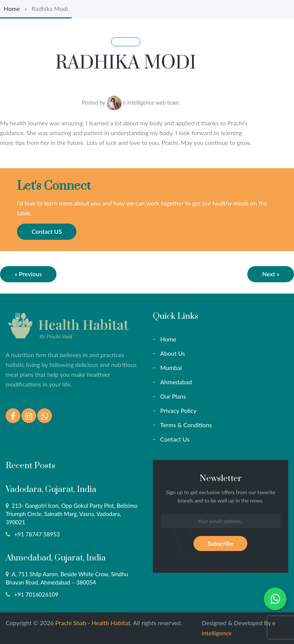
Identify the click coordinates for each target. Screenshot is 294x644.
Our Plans (173, 396)
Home (12, 8)
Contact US (47, 231)
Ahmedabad (176, 382)
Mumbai (171, 368)
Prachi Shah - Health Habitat (93, 623)
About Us (173, 353)
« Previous (28, 274)
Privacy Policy (179, 410)
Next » (271, 274)
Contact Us (175, 439)
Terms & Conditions (186, 425)
